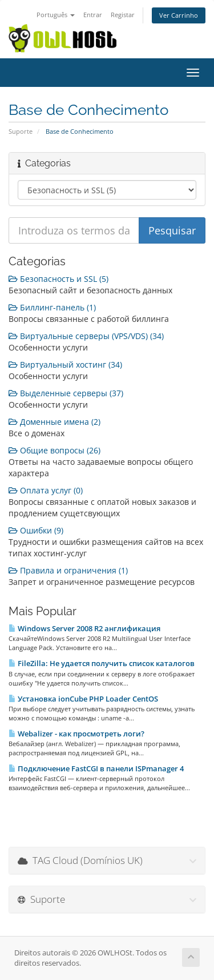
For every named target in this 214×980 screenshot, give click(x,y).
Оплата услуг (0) (46, 490)
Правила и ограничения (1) (68, 570)
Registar (123, 15)
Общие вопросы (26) (54, 450)
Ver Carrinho (179, 15)
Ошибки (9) (36, 530)
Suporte (21, 131)
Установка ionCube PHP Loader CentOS (83, 699)
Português (56, 15)
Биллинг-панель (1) (52, 307)
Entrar (93, 15)
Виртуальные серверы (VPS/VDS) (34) (86, 336)
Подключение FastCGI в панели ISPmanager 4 (96, 768)
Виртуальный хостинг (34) (65, 364)
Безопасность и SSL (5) (58, 279)
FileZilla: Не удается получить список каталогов (102, 663)
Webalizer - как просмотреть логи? (76, 734)
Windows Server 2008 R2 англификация (84, 628)
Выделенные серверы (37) (66, 393)
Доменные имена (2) (54, 422)
